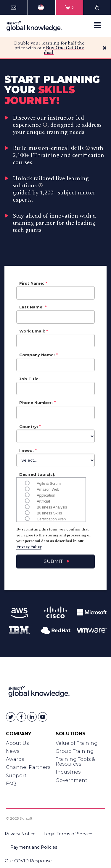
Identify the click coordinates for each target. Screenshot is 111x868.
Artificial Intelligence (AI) (50, 501)
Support (16, 776)
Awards (15, 759)
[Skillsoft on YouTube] (43, 717)
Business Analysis (52, 507)
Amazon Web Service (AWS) (49, 489)
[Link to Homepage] (39, 693)
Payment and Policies (34, 847)
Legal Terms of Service (68, 834)
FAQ (11, 784)
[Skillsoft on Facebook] (21, 717)
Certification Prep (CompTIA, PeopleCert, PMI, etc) (51, 519)
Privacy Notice (20, 834)
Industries (68, 772)
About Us (17, 743)
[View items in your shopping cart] (69, 7)
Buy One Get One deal (64, 50)
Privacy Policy (29, 547)
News (13, 751)
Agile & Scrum (49, 483)
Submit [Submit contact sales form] (53, 561)
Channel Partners (28, 767)
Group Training (75, 751)
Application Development (48, 495)
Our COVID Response (28, 861)
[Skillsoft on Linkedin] (32, 717)
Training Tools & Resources (75, 762)
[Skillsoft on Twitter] (11, 717)
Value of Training (77, 743)
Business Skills (49, 513)
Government (71, 780)
